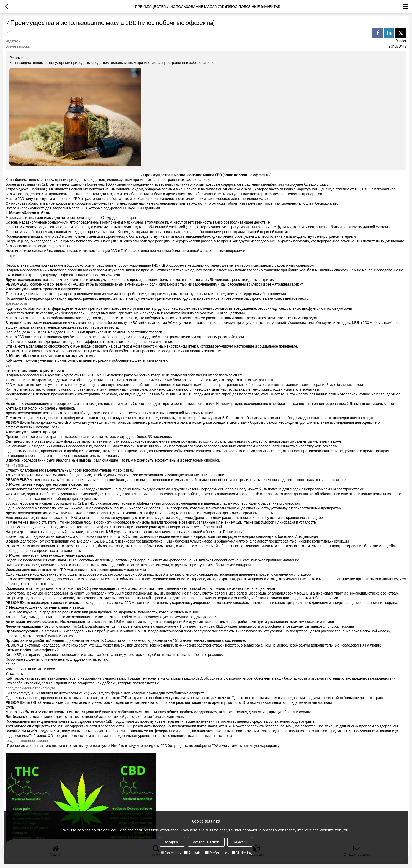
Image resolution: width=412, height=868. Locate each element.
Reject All (240, 842)
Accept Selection (206, 842)
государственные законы (27, 741)
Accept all (172, 842)
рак (8, 365)
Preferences (217, 853)
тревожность (16, 303)
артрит (11, 256)
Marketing (242, 853)
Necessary (171, 853)
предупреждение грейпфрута (30, 688)
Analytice (193, 853)
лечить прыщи (18, 465)
